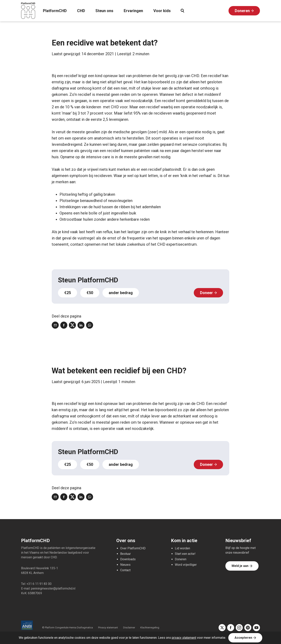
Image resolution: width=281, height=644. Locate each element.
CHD (81, 11)
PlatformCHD (55, 11)
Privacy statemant (108, 628)
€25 (68, 293)
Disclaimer (129, 628)
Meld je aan (240, 566)
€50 (90, 293)
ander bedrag (121, 293)
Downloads (128, 559)
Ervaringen (133, 11)
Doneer (206, 293)
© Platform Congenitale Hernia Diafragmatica (68, 628)
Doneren (242, 11)
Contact (125, 570)
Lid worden (182, 548)
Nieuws (125, 565)
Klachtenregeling (150, 628)
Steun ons (104, 11)
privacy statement (184, 638)
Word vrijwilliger (186, 565)
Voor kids (162, 11)
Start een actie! (185, 554)
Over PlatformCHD (133, 548)
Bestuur (125, 554)
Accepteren (243, 638)
